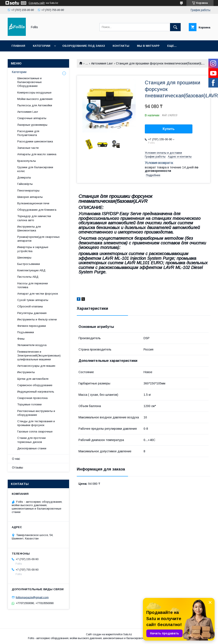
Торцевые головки (29, 404)
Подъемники (26, 332)
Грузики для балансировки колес (35, 169)
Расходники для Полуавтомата (28, 133)
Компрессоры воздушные (34, 93)
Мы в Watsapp (148, 46)
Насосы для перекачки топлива (33, 285)
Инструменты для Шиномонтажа (29, 229)
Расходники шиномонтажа (35, 141)
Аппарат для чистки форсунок (38, 294)
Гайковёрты (25, 184)
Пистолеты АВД (28, 277)
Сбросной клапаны (30, 306)
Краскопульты (27, 161)
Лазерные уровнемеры (32, 125)
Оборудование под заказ (84, 46)
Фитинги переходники (32, 326)
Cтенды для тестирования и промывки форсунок (36, 423)
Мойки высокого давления (35, 99)
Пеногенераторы (28, 191)
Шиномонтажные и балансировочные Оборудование (29, 82)
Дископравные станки (32, 448)
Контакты (121, 46)
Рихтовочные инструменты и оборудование (36, 413)
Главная (18, 46)
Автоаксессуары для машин (36, 366)
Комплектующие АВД (31, 270)
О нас (16, 459)
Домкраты (24, 177)
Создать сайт (37, 3)
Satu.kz (128, 634)
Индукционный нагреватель (36, 392)
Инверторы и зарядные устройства (33, 249)
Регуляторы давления (32, 313)
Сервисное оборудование (35, 385)
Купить (169, 129)
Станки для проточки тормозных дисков (31, 440)
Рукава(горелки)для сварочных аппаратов (39, 239)
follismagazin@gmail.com (32, 597)
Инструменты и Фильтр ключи (37, 319)
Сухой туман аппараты (33, 300)
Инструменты (26, 372)
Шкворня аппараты (30, 197)
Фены (21, 339)
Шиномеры (24, 258)
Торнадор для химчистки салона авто (34, 218)
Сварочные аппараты (32, 118)
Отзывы (17, 467)
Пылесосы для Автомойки (35, 105)
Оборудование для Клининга (37, 210)
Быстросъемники (29, 264)
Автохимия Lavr (102, 63)
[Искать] (175, 27)
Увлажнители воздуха (32, 345)
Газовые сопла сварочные (35, 432)
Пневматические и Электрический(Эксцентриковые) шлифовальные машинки (39, 356)
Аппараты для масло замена (37, 154)
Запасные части (28, 148)
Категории (42, 46)
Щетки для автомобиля (33, 379)
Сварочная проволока (32, 398)
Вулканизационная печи (33, 203)
